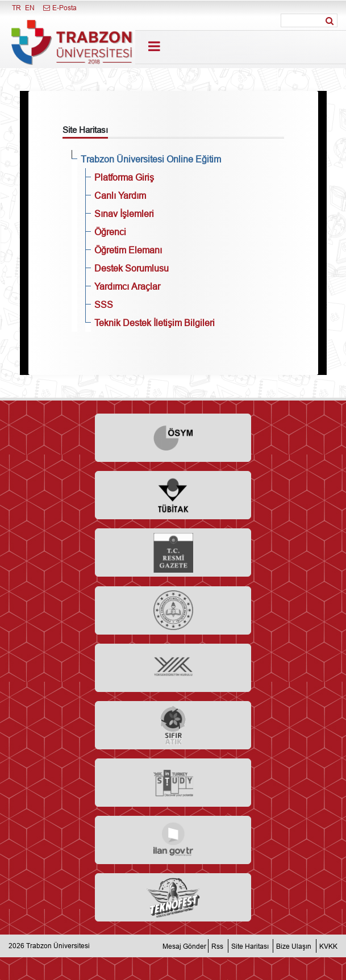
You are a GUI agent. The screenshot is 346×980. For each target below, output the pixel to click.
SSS (104, 305)
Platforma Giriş (124, 177)
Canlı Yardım (120, 195)
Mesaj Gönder (184, 946)
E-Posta (59, 8)
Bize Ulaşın (294, 946)
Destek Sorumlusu (132, 268)
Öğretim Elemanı (128, 250)
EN (30, 8)
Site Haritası (250, 946)
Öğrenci (110, 232)
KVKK (328, 946)
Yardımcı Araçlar (127, 286)
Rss (217, 946)
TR (16, 8)
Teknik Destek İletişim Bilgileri (155, 323)
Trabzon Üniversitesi (58, 946)
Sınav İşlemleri (124, 214)
